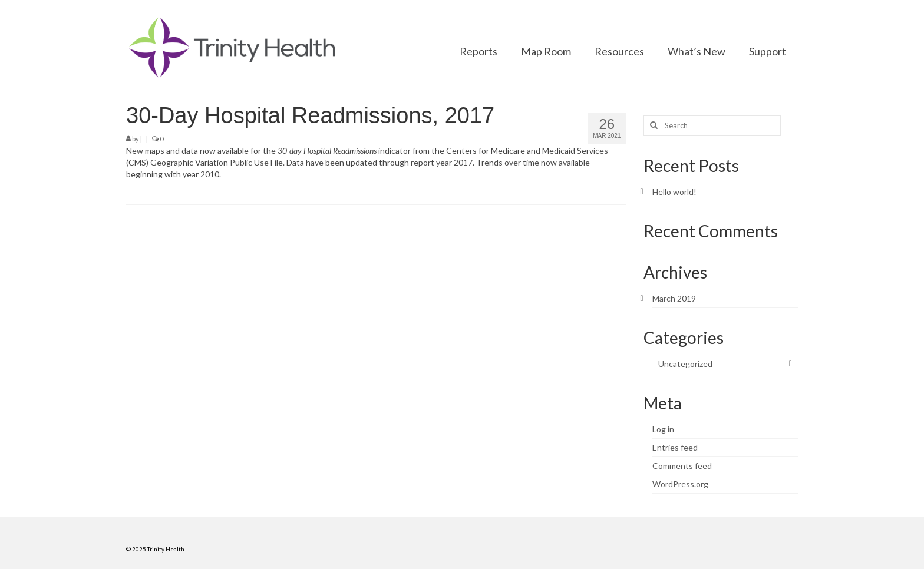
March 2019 (674, 298)
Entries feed (675, 447)
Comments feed (682, 466)
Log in (663, 429)
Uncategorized (685, 364)
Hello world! (674, 192)
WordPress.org (680, 484)
